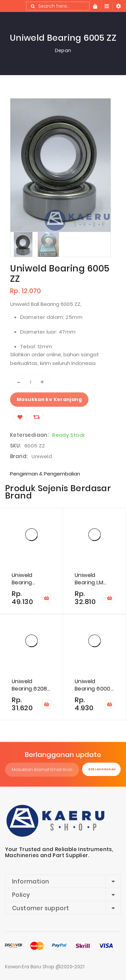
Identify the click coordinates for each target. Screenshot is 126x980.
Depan (63, 50)
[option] (23, 244)
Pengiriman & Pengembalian (45, 474)
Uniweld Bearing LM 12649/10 (89, 579)
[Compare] (37, 417)
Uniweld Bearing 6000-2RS (94, 685)
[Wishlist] (20, 417)
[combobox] (58, 6)
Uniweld (42, 456)
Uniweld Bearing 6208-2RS (31, 685)
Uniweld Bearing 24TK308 (24, 579)
